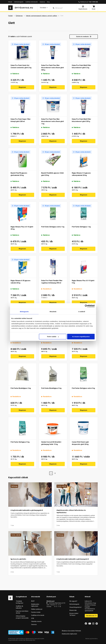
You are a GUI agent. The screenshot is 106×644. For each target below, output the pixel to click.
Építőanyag (14, 486)
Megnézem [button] (22, 87)
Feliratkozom (91, 616)
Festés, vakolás (62, 486)
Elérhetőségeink (19, 2)
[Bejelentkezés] (83, 8)
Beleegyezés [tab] (24, 311)
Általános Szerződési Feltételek (71, 631)
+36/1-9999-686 (93, 2)
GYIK (33, 618)
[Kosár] (94, 8)
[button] (44, 8)
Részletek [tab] (53, 311)
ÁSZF (33, 601)
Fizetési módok (36, 612)
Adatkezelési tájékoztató (69, 634)
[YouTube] (90, 624)
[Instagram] (93, 624)
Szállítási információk (32, 2)
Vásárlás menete (36, 621)
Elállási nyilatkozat (37, 609)
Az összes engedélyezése (81, 337)
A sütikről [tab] (82, 311)
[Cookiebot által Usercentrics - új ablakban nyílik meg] (86, 306)
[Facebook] (86, 624)
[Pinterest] (97, 624)
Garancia (42, 2)
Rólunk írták (73, 610)
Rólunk (10, 2)
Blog (48, 2)
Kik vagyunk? (73, 601)
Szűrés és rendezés (84, 37)
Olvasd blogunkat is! (75, 607)
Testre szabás (53, 337)
